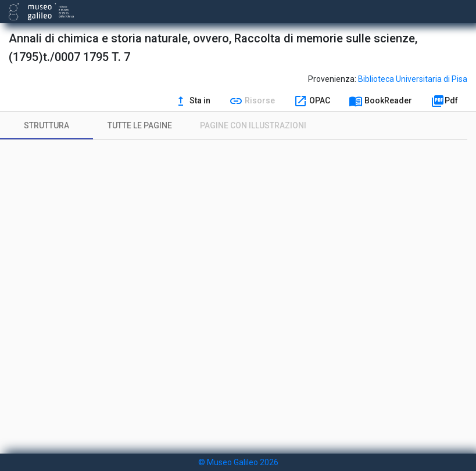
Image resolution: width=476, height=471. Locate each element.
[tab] (46, 125)
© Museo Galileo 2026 (238, 462)
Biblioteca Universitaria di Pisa (413, 79)
